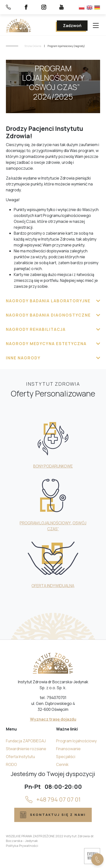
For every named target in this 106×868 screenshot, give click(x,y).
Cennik (62, 764)
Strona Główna (33, 46)
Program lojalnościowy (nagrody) (66, 46)
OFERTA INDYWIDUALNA (53, 586)
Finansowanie (68, 749)
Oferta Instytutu (20, 757)
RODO (11, 764)
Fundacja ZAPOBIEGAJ (26, 741)
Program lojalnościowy (76, 741)
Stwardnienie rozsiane (26, 749)
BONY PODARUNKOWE (53, 466)
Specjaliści (66, 757)
